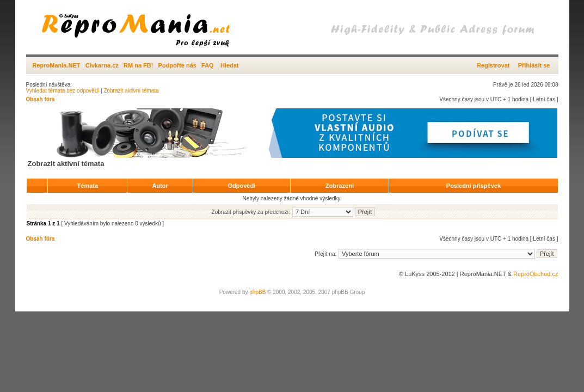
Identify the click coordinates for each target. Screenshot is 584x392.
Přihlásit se (534, 65)
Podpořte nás (177, 65)
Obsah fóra (41, 99)
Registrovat (493, 65)
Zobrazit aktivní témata (131, 91)
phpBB (257, 292)
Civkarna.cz (102, 65)
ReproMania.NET (57, 65)
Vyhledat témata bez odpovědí (63, 91)
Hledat (230, 65)
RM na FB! (138, 65)
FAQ (208, 65)
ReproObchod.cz (536, 274)
